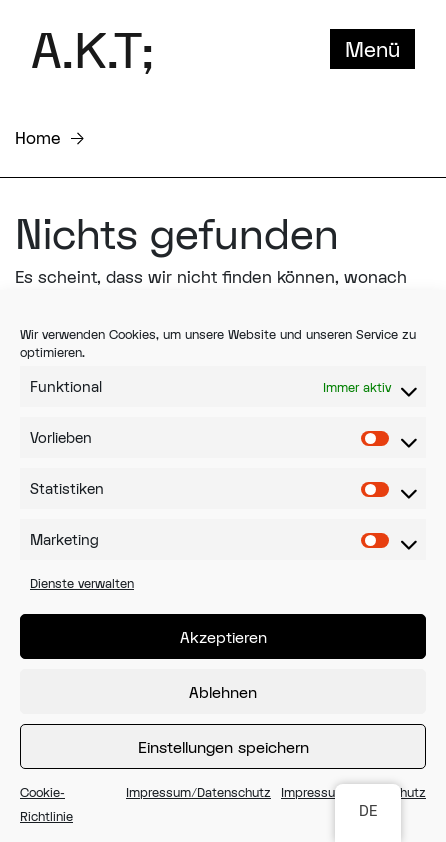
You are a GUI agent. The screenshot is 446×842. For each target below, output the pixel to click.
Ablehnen (223, 692)
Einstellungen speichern (223, 747)
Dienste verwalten (82, 583)
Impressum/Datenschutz (198, 792)
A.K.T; (92, 49)
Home (38, 137)
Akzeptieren (223, 637)
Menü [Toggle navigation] (372, 49)
